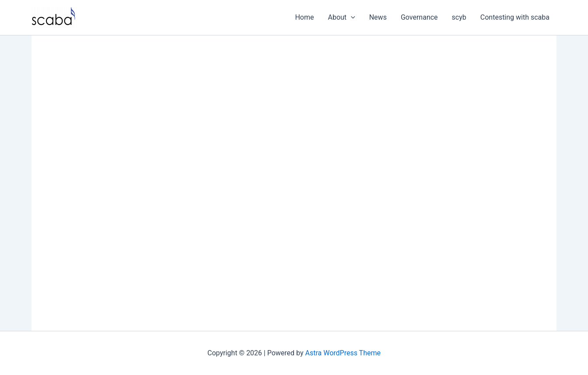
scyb (459, 17)
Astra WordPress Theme (343, 353)
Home (304, 17)
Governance (419, 17)
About (342, 17)
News (378, 17)
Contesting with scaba (515, 17)
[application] (351, 17)
